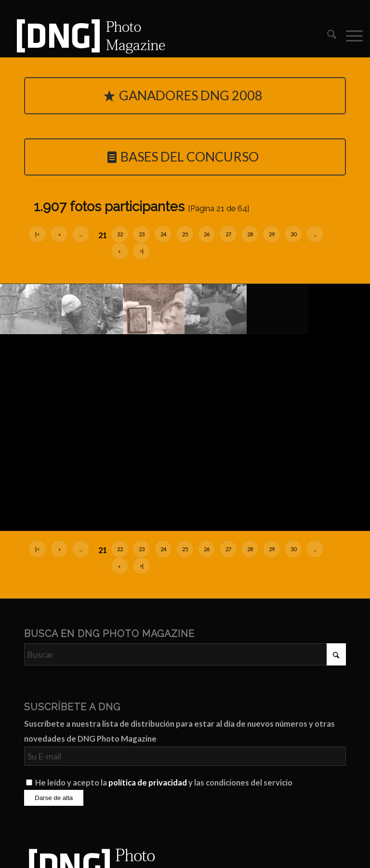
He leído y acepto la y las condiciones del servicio (164, 783)
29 (272, 234)
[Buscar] (327, 36)
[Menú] (350, 36)
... (81, 234)
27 (228, 234)
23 (142, 234)
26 (207, 234)
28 (250, 234)
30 (293, 234)
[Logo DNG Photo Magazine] (89, 36)
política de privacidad (148, 783)
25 (185, 234)
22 (120, 234)
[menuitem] (327, 36)
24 (163, 234)
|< (37, 234)
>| (141, 251)
